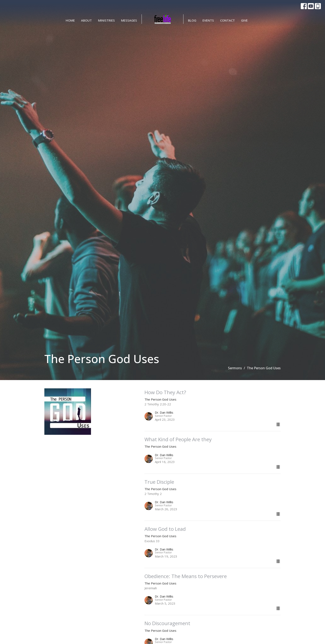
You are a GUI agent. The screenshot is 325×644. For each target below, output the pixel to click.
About (86, 20)
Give (244, 20)
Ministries (106, 20)
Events (208, 20)
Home (70, 20)
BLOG (192, 20)
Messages (129, 20)
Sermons (235, 368)
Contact (227, 20)
